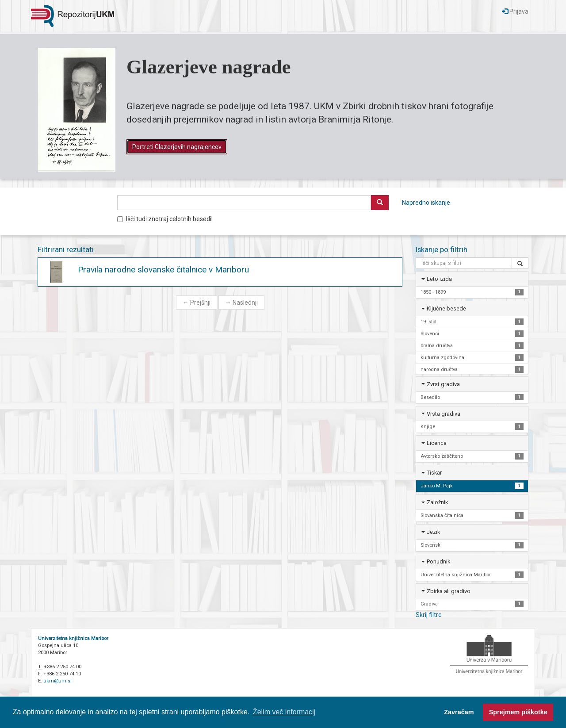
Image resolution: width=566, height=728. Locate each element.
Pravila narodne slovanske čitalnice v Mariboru (163, 270)
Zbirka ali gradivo (449, 591)
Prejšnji (197, 303)
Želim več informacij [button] (284, 712)
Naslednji (241, 303)
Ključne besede (446, 308)
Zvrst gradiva (443, 384)
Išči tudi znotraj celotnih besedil (165, 219)
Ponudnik (438, 561)
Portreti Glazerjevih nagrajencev (177, 147)
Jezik (433, 532)
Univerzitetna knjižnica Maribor (73, 638)
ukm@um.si (57, 681)
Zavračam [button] (459, 712)
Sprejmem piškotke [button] (518, 712)
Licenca (437, 443)
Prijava (515, 11)
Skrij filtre (429, 615)
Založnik (437, 502)
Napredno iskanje (426, 203)
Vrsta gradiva (444, 414)
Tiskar (434, 473)
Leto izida (439, 279)
